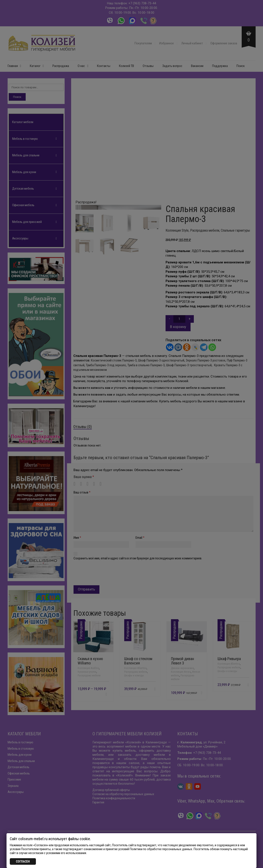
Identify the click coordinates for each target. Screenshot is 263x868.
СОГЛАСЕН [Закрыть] (23, 861)
